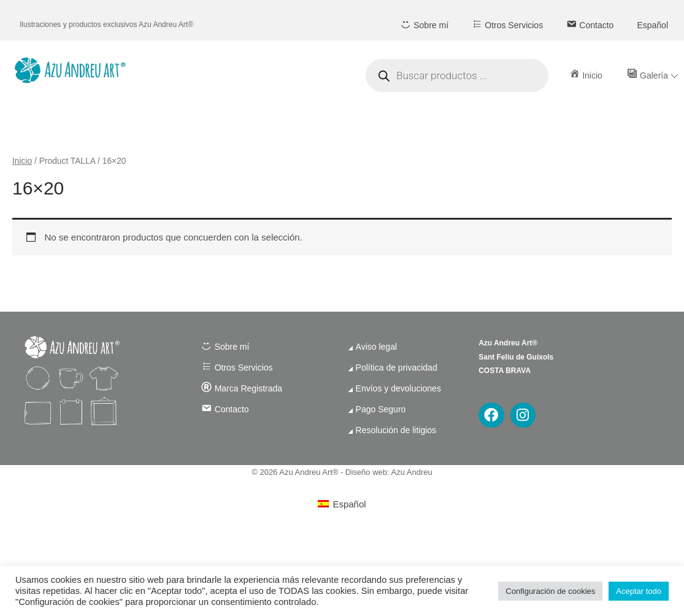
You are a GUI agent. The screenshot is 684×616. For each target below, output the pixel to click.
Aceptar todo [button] (639, 591)
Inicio (22, 161)
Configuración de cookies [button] (550, 591)
